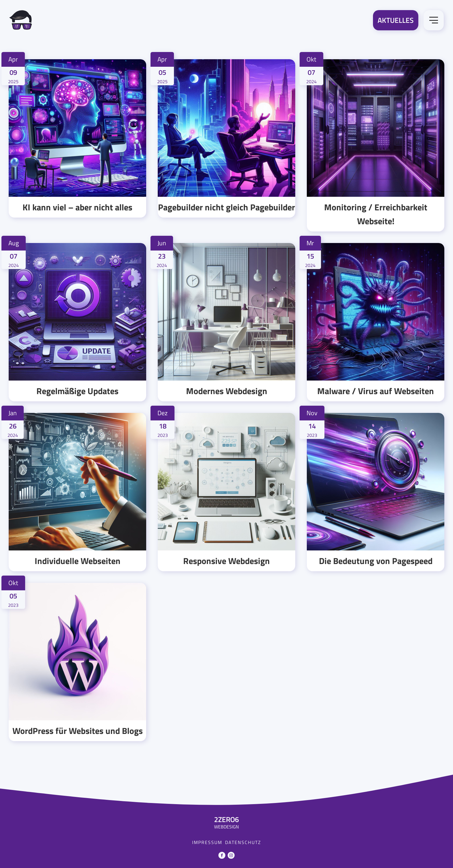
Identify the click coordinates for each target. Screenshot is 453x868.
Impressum (207, 842)
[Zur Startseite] (21, 21)
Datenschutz (243, 842)
